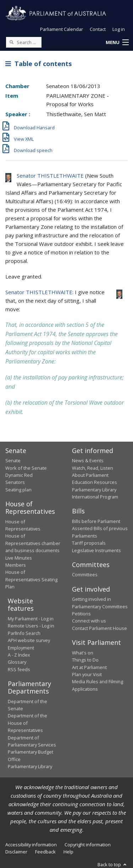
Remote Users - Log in (31, 626)
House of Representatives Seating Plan (31, 579)
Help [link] (68, 852)
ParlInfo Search (24, 633)
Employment (21, 648)
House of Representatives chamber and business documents (33, 543)
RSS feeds (19, 669)
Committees (85, 575)
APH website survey (29, 640)
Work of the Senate (26, 468)
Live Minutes (19, 558)
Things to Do (85, 660)
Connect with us (89, 621)
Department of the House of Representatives (27, 723)
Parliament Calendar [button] (62, 29)
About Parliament (90, 475)
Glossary (17, 662)
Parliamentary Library (94, 490)
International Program (95, 497)
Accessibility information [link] (31, 845)
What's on (83, 653)
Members (16, 565)
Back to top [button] (113, 864)
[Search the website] (24, 42)
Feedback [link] (45, 852)
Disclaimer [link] (16, 852)
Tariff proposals (89, 543)
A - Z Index (19, 655)
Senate (13, 460)
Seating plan (18, 490)
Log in (119, 29)
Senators (15, 482)
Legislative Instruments (96, 550)
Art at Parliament (89, 667)
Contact (98, 29)
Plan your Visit (87, 674)
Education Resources (95, 482)
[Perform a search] (11, 42)
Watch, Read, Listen (93, 468)
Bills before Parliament (96, 521)
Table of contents (38, 64)
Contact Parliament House (99, 628)
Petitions (81, 614)
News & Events (88, 460)
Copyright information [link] (88, 845)
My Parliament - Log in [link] (31, 619)
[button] (117, 43)
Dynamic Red (19, 475)
